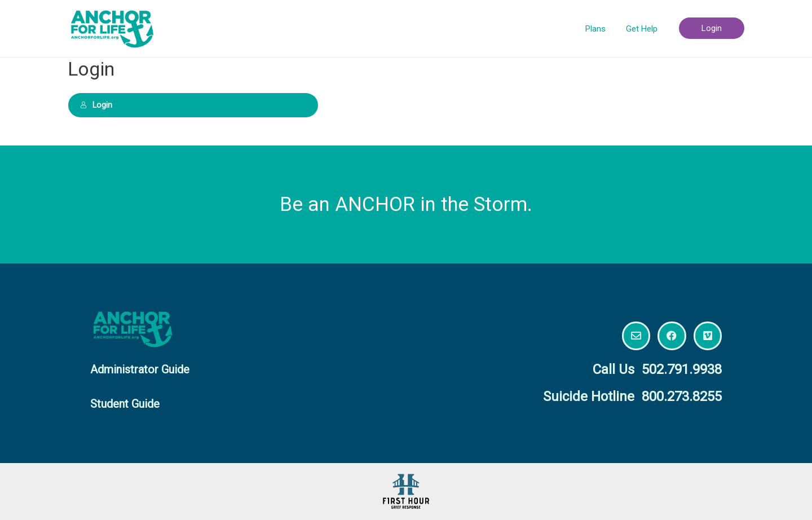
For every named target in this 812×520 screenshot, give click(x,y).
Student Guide (125, 404)
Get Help (643, 29)
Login (96, 105)
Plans (601, 29)
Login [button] (712, 28)
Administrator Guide (140, 369)
